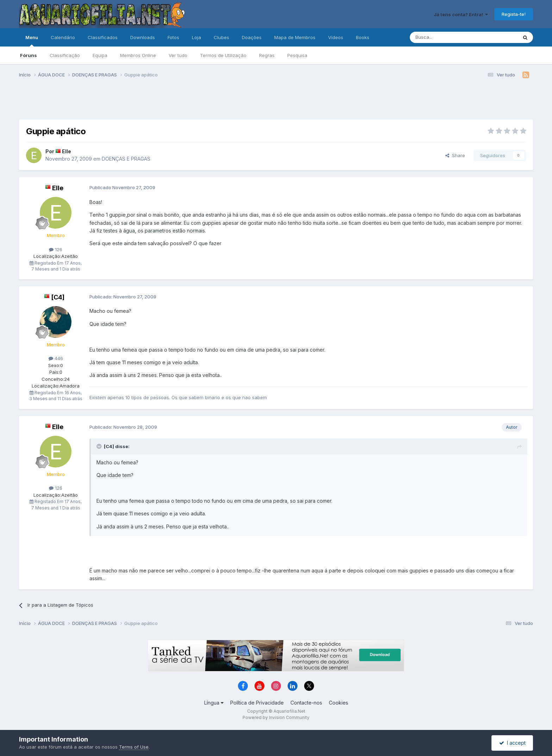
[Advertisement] (276, 101)
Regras (267, 55)
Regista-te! (514, 14)
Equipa (100, 55)
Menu (32, 41)
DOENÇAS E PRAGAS (126, 159)
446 (56, 358)
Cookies (338, 703)
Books (363, 37)
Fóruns (29, 55)
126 (56, 249)
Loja (196, 37)
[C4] (58, 297)
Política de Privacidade (257, 703)
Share (455, 155)
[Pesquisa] (446, 37)
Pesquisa (297, 55)
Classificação (65, 55)
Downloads (143, 37)
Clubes (221, 37)
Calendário (63, 37)
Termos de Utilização (223, 55)
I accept (512, 743)
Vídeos (336, 37)
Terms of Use (134, 747)
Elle (67, 151)
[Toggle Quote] (100, 446)
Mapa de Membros (295, 37)
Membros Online (138, 55)
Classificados (103, 37)
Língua (214, 703)
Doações (252, 37)
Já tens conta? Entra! (461, 14)
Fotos (173, 37)
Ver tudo (178, 55)
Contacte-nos (306, 703)
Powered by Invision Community (276, 717)
